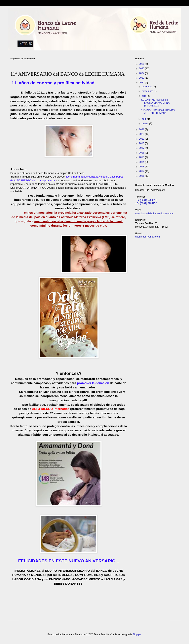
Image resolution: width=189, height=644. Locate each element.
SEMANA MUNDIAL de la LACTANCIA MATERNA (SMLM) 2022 (155, 103)
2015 (142, 157)
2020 (142, 134)
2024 (142, 73)
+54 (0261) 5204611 (146, 200)
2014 (142, 162)
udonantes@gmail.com (148, 237)
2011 (142, 176)
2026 (142, 64)
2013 (142, 167)
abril (144, 119)
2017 (142, 148)
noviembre (148, 91)
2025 (142, 69)
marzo (146, 124)
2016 (142, 153)
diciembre (147, 87)
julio (144, 96)
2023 (142, 78)
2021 (142, 129)
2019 (142, 139)
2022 (142, 83)
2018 (142, 143)
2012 (142, 171)
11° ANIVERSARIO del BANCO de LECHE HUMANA (158, 112)
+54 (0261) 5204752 (146, 203)
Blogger (137, 634)
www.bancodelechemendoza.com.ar (154, 213)
